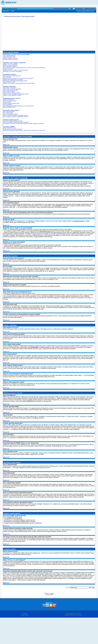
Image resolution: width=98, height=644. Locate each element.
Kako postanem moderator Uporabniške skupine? (16, 117)
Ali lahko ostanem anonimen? (11, 59)
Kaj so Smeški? (7, 102)
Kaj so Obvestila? (8, 105)
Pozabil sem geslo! (8, 69)
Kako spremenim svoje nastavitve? (12, 76)
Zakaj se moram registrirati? (10, 65)
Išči (72, 9)
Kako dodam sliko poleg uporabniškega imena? (15, 81)
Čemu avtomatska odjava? (10, 66)
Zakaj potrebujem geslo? (9, 57)
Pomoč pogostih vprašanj (62, 9)
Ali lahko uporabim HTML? (10, 101)
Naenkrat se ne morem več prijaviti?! (13, 71)
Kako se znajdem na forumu (10, 58)
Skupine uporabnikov (90, 9)
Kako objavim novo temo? (10, 88)
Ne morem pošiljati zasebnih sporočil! (13, 121)
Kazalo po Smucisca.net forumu (13, 16)
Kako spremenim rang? (9, 82)
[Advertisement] (49, 35)
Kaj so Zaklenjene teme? (10, 107)
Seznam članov (79, 9)
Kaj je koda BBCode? (9, 100)
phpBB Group (36, 553)
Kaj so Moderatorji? (8, 113)
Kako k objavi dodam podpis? (11, 90)
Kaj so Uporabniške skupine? (11, 114)
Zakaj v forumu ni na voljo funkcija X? (13, 129)
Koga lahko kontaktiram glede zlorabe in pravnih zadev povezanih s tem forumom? (24, 130)
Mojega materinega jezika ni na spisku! (13, 80)
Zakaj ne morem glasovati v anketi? (12, 95)
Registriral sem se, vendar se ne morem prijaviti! (15, 70)
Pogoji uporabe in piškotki (73, 613)
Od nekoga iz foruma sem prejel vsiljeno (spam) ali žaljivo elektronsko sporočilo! (24, 123)
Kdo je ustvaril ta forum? (9, 128)
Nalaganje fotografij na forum (10, 9)
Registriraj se (6, 11)
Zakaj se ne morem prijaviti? (10, 64)
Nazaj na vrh (6, 145)
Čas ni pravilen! (7, 77)
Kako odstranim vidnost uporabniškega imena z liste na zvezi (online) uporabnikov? (24, 68)
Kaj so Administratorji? (9, 112)
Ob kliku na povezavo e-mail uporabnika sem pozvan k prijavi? (19, 83)
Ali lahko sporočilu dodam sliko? (11, 103)
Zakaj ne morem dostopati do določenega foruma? (16, 94)
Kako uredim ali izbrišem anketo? (12, 93)
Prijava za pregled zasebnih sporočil (85, 11)
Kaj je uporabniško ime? (9, 56)
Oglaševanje (24, 615)
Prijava (13, 11)
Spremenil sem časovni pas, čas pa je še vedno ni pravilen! (18, 78)
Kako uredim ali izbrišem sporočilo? (12, 89)
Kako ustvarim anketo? (9, 91)
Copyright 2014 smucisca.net (73, 615)
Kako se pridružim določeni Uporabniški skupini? (16, 115)
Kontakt (24, 613)
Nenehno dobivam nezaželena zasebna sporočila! (16, 122)
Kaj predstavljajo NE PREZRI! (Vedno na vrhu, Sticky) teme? (19, 106)
